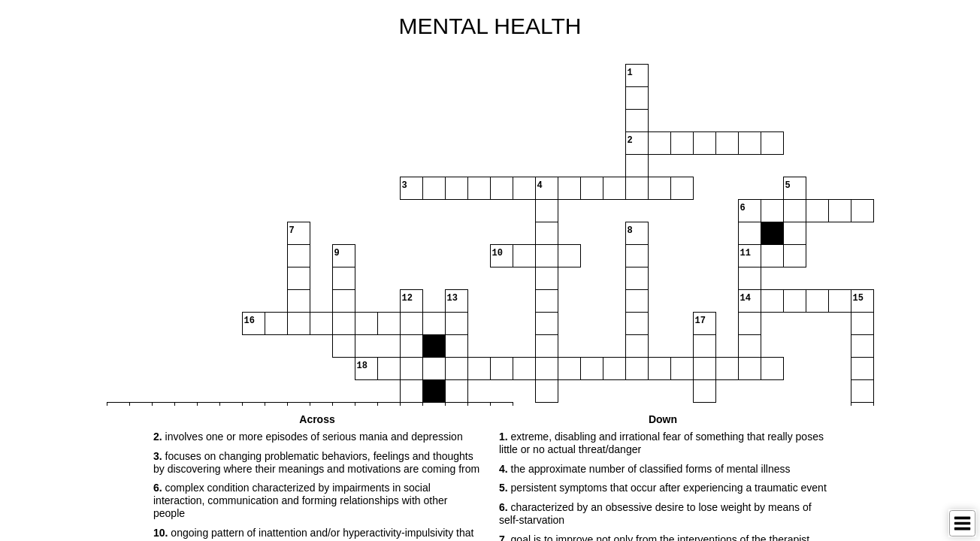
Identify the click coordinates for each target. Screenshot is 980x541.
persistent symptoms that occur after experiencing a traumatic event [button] (663, 488)
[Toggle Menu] (962, 523)
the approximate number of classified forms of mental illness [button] (645, 469)
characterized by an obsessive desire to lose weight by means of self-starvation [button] (655, 514)
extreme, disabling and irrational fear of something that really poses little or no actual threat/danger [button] (661, 443)
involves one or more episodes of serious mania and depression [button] (308, 437)
